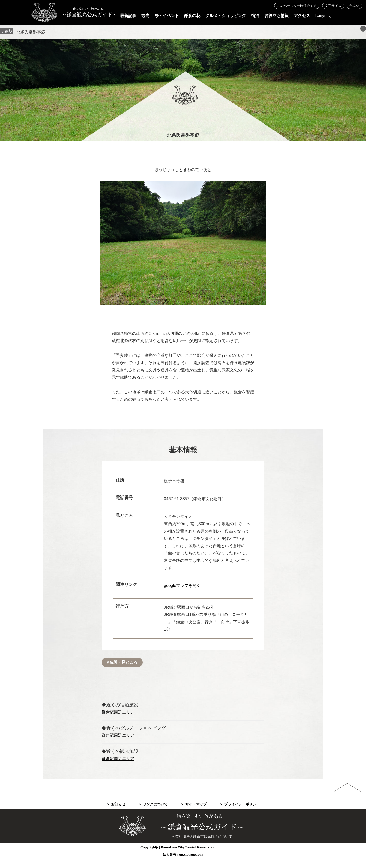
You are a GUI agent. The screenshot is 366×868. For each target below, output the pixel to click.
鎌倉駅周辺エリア (118, 712)
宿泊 (255, 16)
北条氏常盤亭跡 (31, 32)
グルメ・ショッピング (226, 16)
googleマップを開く (182, 586)
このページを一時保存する (297, 6)
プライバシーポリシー (242, 804)
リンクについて (155, 804)
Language (324, 16)
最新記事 (128, 16)
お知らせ (118, 804)
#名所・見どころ (122, 662)
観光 (145, 16)
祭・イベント (167, 16)
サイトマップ (196, 804)
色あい (354, 6)
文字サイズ (333, 6)
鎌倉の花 (192, 16)
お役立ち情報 (277, 16)
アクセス (302, 16)
